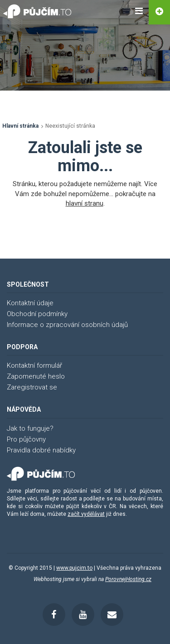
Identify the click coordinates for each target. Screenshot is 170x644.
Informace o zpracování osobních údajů (67, 325)
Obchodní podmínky (37, 314)
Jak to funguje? (30, 428)
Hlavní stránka (20, 126)
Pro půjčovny (26, 439)
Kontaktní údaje (30, 303)
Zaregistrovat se (32, 387)
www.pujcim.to (74, 568)
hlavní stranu (85, 203)
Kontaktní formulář (34, 365)
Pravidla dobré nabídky (41, 450)
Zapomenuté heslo (36, 376)
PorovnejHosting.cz (128, 579)
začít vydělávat (86, 514)
